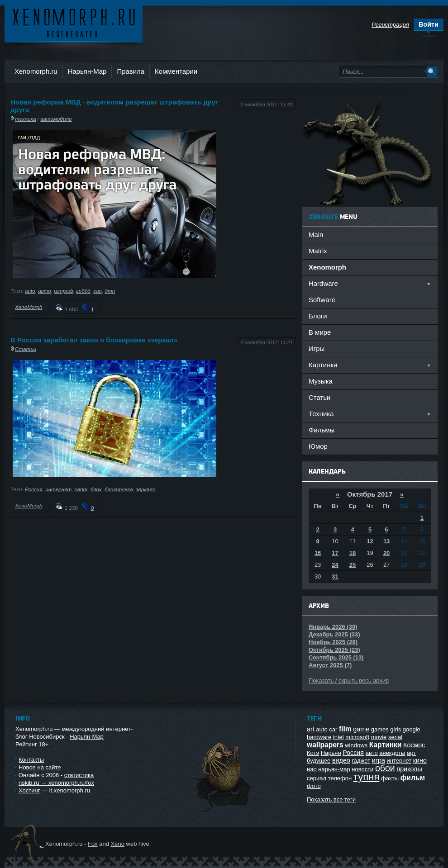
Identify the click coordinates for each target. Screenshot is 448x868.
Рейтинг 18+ (32, 744)
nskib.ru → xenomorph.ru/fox (56, 783)
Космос (414, 745)
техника (26, 119)
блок (96, 489)
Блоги (318, 316)
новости (362, 769)
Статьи (26, 349)
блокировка (119, 489)
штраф (63, 291)
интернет (58, 489)
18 (353, 553)
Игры (317, 349)
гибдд (83, 291)
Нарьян (331, 753)
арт (411, 753)
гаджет (361, 761)
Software (322, 300)
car (333, 729)
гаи (98, 291)
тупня (367, 777)
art (311, 729)
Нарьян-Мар (87, 71)
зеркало (145, 489)
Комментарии (176, 71)
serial (395, 737)
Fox (93, 844)
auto (30, 291)
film (345, 729)
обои (385, 768)
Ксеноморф (74, 22)
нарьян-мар (334, 769)
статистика (79, 775)
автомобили (56, 119)
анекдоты (392, 753)
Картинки (386, 745)
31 (335, 576)
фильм (413, 778)
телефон (340, 778)
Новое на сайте (40, 767)
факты (390, 778)
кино (420, 760)
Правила (131, 71)
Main (316, 235)
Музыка (321, 381)
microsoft (357, 737)
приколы (409, 769)
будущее (319, 761)
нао (312, 769)
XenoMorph (29, 307)
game (361, 729)
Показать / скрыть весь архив (349, 681)
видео (341, 760)
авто (45, 291)
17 (335, 553)
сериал (317, 778)
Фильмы (322, 430)
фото (314, 786)
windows (356, 745)
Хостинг (29, 790)
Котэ (313, 753)
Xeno (118, 844)
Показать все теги (331, 799)
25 (353, 565)
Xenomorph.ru (36, 71)
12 (370, 541)
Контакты (31, 760)
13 (386, 541)
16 (318, 553)
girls (396, 729)
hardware (319, 737)
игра (379, 760)
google (412, 729)
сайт (81, 489)
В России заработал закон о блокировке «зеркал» (94, 340)
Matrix (318, 251)
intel (338, 737)
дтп (110, 291)
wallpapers (325, 745)
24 (335, 565)
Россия (34, 489)
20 (386, 553)
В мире (320, 332)
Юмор (318, 446)
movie (379, 737)
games (380, 729)
